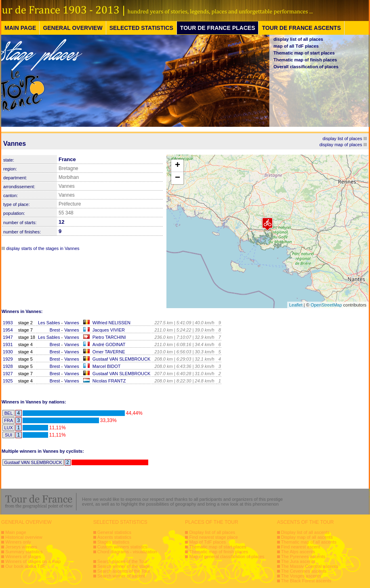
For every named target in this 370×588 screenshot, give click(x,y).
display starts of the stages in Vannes (43, 248)
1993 (8, 323)
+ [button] (178, 166)
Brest (55, 330)
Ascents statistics (114, 537)
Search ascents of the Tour (124, 571)
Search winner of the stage (124, 566)
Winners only (18, 542)
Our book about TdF (25, 566)
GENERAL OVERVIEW (73, 28)
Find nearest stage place (213, 537)
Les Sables (49, 323)
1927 (8, 374)
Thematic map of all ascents (309, 542)
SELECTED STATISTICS (141, 28)
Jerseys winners (21, 547)
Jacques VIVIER (109, 330)
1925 (8, 381)
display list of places (343, 139)
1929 (8, 359)
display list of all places (298, 39)
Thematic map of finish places (305, 60)
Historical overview (24, 537)
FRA (8, 420)
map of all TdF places (296, 46)
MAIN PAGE (20, 28)
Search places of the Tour (123, 561)
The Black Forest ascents (306, 581)
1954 (8, 330)
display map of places (341, 145)
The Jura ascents (298, 561)
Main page (16, 532)
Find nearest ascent (301, 547)
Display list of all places (212, 532)
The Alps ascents (298, 552)
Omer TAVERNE (109, 352)
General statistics (114, 532)
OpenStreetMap (326, 305)
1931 (8, 344)
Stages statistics (113, 542)
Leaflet (296, 305)
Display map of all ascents (307, 537)
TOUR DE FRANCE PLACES (218, 28)
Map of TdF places (207, 542)
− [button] (178, 178)
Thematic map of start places (304, 53)
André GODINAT (109, 344)
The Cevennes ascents (304, 571)
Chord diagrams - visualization (127, 552)
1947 (8, 337)
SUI (8, 435)
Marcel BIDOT (107, 366)
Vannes (72, 323)
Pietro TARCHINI (109, 337)
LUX (8, 428)
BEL (9, 413)
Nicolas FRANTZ (109, 381)
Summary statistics (24, 552)
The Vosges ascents (301, 576)
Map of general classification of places (227, 556)
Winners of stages (23, 556)
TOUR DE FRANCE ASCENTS (301, 28)
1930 (8, 352)
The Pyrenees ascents (303, 556)
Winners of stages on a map (33, 561)
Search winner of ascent (121, 576)
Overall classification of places (306, 67)
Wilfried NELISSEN (111, 323)
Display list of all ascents (305, 532)
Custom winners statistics (122, 547)
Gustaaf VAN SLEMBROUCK (121, 359)
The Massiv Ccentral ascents (310, 566)
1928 (8, 366)
